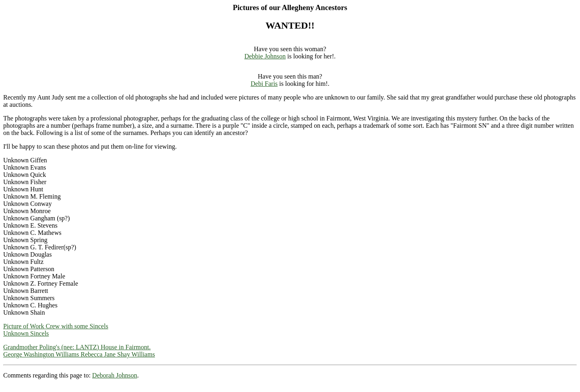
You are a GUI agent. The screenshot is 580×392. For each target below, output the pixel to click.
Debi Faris (264, 84)
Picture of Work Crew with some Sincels (56, 326)
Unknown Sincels (26, 333)
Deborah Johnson (115, 375)
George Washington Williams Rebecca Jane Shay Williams (79, 354)
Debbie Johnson (265, 56)
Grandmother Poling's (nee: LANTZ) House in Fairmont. (77, 347)
